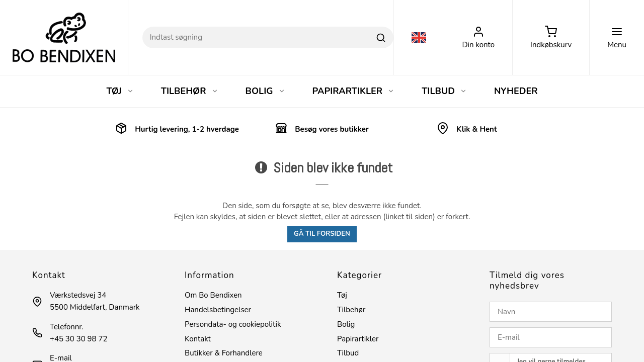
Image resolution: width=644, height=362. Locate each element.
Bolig (346, 324)
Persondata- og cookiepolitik (233, 324)
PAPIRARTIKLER (354, 91)
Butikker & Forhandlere (224, 353)
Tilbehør (351, 310)
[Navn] (551, 312)
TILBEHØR (190, 91)
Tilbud (348, 353)
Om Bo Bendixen (213, 295)
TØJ (120, 91)
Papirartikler (358, 339)
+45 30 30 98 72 (78, 339)
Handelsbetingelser (218, 310)
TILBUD (444, 91)
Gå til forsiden (322, 234)
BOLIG (265, 91)
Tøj (342, 295)
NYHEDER (516, 91)
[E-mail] (551, 337)
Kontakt (198, 339)
